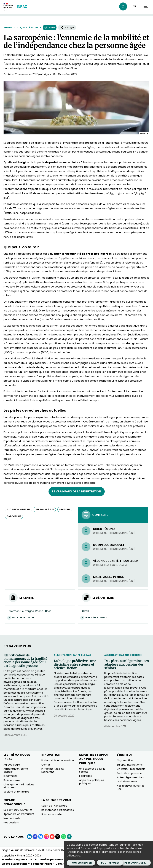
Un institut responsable (131, 769)
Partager (67, 27)
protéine (65, 509)
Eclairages (85, 776)
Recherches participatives (58, 810)
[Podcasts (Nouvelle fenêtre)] (69, 837)
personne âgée (45, 509)
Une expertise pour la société (92, 770)
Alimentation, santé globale (22, 27)
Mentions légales (14, 859)
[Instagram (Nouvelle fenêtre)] (46, 837)
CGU (31, 859)
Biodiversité (11, 776)
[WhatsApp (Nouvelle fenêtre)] (63, 837)
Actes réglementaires (130, 777)
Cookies (61, 864)
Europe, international (130, 765)
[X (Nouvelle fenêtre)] (58, 837)
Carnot (46, 765)
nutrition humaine (18, 509)
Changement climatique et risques (19, 786)
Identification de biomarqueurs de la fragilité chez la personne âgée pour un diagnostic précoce (25, 661)
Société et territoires (16, 792)
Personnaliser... (136, 863)
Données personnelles (53, 859)
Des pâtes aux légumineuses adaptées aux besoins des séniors (127, 664)
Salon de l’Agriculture (54, 806)
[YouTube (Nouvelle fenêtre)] (52, 837)
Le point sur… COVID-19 (18, 810)
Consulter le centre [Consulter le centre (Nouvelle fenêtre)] (23, 618)
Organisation (125, 760)
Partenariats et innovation (58, 760)
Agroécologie (12, 765)
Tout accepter (81, 863)
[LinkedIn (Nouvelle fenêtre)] (29, 837)
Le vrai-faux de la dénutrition (77, 491)
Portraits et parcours (130, 773)
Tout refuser (110, 863)
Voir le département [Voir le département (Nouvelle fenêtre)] (95, 618)
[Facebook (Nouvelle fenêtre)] (35, 837)
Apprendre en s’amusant (19, 814)
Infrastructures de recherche (53, 770)
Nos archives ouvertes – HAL (132, 787)
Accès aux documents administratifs (27, 864)
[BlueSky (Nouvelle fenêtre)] (41, 837)
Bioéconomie (12, 780)
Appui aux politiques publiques (92, 782)
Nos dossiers (11, 823)
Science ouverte (52, 814)
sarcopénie (14, 516)
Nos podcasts (12, 818)
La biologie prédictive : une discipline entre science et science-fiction (75, 664)
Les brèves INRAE (127, 782)
